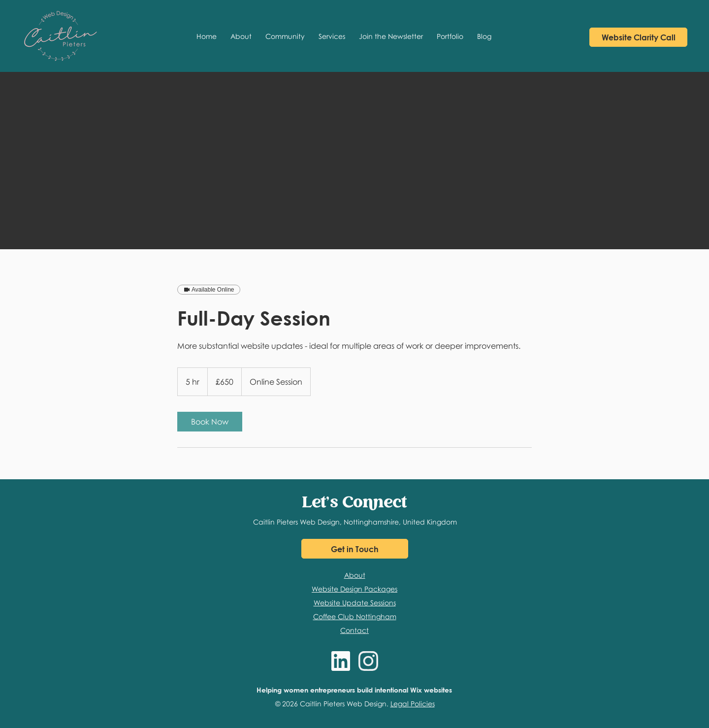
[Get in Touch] (355, 549)
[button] (285, 36)
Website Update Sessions (355, 603)
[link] (210, 422)
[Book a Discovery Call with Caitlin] (638, 37)
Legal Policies (413, 704)
